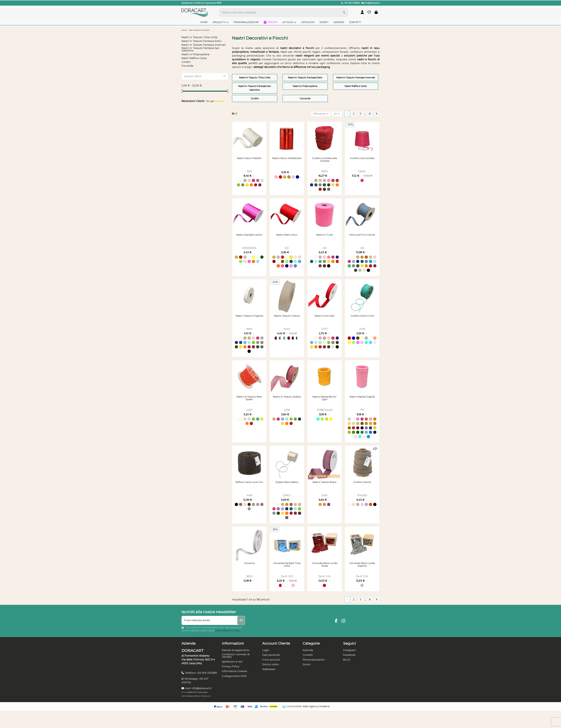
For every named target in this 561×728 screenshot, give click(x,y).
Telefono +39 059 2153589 (199, 673)
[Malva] (258, 180)
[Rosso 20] (280, 585)
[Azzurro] (262, 180)
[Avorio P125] (258, 257)
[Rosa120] (262, 504)
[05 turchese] (370, 432)
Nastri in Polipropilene (305, 86)
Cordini (255, 99)
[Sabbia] (354, 504)
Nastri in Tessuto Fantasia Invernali (356, 78)
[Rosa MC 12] (300, 257)
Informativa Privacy (227, 631)
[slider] (182, 91)
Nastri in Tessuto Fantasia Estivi (305, 78)
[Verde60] (249, 509)
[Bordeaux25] (249, 504)
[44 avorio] (354, 423)
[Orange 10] (375, 338)
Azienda (308, 650)
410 (325, 248)
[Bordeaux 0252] (276, 338)
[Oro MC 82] (274, 257)
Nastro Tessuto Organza (249, 316)
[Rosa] (249, 180)
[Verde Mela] (238, 185)
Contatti (308, 655)
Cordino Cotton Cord (362, 316)
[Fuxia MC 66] (283, 266)
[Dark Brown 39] (358, 338)
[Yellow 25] (349, 342)
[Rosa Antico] (324, 180)
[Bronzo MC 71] (283, 261)
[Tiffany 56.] (366, 342)
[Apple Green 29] (354, 342)
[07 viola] (370, 428)
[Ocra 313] (320, 504)
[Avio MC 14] (295, 266)
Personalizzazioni (314, 660)
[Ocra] (362, 257)
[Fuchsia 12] (358, 342)
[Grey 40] (366, 338)
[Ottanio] (316, 185)
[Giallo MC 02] (291, 257)
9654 (249, 329)
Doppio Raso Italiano (287, 482)
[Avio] (366, 261)
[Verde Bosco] (329, 185)
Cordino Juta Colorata (362, 158)
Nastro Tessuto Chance (287, 316)
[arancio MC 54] (278, 266)
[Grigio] (360, 270)
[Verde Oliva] (243, 185)
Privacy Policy (231, 666)
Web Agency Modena (316, 706)
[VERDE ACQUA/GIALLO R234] (318, 419)
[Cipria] (324, 338)
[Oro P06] (236, 257)
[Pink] (329, 180)
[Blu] (297, 177)
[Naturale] (316, 180)
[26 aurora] (370, 419)
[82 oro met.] (349, 423)
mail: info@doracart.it (196, 688)
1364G (362, 171)
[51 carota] (349, 428)
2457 (249, 410)
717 (362, 410)
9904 (325, 171)
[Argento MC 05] (278, 257)
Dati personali (271, 655)
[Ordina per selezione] (321, 114)
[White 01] (370, 338)
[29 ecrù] (358, 423)
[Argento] (293, 177)
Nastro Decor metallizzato (287, 158)
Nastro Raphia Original (362, 397)
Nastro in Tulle (325, 235)
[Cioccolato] (324, 189)
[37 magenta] (362, 419)
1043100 (362, 495)
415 (362, 248)
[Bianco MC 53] (278, 261)
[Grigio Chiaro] (364, 270)
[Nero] (329, 266)
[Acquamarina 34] (360, 437)
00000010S (249, 248)
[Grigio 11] (364, 437)
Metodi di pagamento (236, 650)
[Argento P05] (245, 257)
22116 (287, 410)
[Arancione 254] (327, 419)
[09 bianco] (354, 419)
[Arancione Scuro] (370, 504)
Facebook (349, 655)
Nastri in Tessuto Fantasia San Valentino (255, 88)
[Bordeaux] (260, 185)
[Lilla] (354, 261)
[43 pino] (358, 432)
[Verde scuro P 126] (262, 257)
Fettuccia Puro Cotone (362, 235)
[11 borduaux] (358, 428)
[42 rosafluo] (358, 419)
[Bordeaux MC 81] (274, 261)
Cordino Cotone (362, 482)
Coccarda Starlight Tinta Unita (287, 565)
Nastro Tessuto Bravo (325, 482)
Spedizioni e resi (232, 662)
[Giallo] (247, 185)
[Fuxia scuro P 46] (249, 261)
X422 (287, 329)
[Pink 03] (375, 342)
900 (249, 171)
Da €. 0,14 (325, 576)
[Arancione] (251, 185)
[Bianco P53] (249, 257)
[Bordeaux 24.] (349, 338)
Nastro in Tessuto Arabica (287, 397)
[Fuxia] (253, 180)
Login (266, 650)
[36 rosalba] (366, 419)
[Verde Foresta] (324, 185)
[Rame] (289, 177)
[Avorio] (241, 180)
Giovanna (249, 563)
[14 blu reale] (375, 432)
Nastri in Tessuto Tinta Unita (255, 78)
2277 (325, 329)
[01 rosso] (354, 428)
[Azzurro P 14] (258, 261)
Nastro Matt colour (287, 235)
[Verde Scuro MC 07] (291, 261)
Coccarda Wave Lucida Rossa (325, 565)
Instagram (350, 650)
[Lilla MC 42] (291, 266)
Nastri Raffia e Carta (356, 86)
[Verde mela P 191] (241, 261)
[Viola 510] (329, 504)
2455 (362, 329)
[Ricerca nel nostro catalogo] (344, 13)
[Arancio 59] (241, 504)
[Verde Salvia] (258, 342)
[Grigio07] (253, 504)
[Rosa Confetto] (329, 257)
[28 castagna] (362, 423)
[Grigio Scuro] (329, 189)
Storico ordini (271, 664)
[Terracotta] (366, 257)
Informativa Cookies (234, 671)
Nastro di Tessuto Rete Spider (249, 398)
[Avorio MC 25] (287, 257)
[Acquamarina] (320, 342)
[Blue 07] (354, 338)
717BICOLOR (325, 410)
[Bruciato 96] (324, 504)
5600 (249, 576)
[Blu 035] (293, 338)
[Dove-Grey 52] (362, 338)
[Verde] (320, 261)
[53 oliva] (362, 432)
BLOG (347, 660)
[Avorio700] (245, 504)
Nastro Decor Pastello (249, 158)
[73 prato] (354, 432)
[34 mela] (375, 428)
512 (287, 248)
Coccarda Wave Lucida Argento (362, 565)
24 (337, 114)
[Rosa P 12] (245, 261)
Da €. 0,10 (287, 576)
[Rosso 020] (289, 338)
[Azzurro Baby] (245, 342)
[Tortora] (245, 180)
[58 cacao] (362, 428)
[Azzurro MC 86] (295, 261)
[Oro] (285, 177)
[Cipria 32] (356, 437)
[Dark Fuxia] (333, 180)
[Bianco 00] (289, 585)
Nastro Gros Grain (325, 316)
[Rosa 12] (293, 585)
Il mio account (271, 660)
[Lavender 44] (362, 342)
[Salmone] (320, 180)
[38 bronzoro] (375, 419)
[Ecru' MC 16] (295, 257)
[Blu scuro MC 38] (287, 266)
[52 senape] (366, 423)
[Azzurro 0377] (285, 338)
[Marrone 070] (297, 338)
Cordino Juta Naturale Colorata (325, 160)
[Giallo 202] (331, 419)
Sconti (307, 664)
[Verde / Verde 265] (322, 419)
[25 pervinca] (366, 432)
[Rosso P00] (241, 257)
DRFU (287, 495)
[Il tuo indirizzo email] (210, 620)
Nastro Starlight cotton (249, 235)
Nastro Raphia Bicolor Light (325, 398)
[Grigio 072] (280, 338)
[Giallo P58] (253, 257)
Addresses (269, 669)
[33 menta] (349, 432)
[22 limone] (370, 423)
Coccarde (305, 99)
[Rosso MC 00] (283, 257)
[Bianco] (236, 180)
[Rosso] (256, 185)
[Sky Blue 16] (370, 342)
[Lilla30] (258, 504)
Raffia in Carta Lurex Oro (249, 482)
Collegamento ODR (234, 676)
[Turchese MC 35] (300, 261)
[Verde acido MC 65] (287, 261)
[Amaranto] (337, 180)
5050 (325, 495)
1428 (249, 495)
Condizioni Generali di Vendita (236, 656)
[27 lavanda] (366, 428)
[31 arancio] (375, 423)
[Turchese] (370, 261)
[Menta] (324, 342)
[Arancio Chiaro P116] (253, 261)
